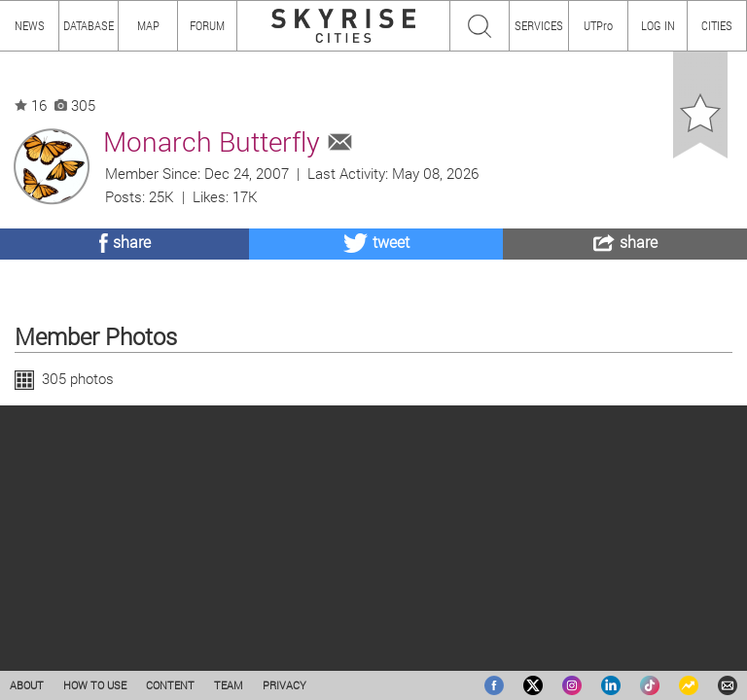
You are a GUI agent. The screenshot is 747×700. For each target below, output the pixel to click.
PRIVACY (285, 685)
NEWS (30, 25)
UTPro (598, 25)
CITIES (717, 25)
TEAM (229, 685)
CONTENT (170, 685)
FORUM (207, 25)
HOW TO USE (95, 685)
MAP (148, 25)
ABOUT (27, 685)
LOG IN (658, 25)
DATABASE (89, 25)
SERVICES (539, 25)
